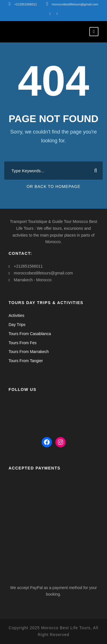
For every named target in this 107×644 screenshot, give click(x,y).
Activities (16, 315)
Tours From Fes (23, 343)
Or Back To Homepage (53, 186)
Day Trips (17, 325)
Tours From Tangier (26, 361)
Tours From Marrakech (29, 352)
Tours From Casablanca (30, 334)
